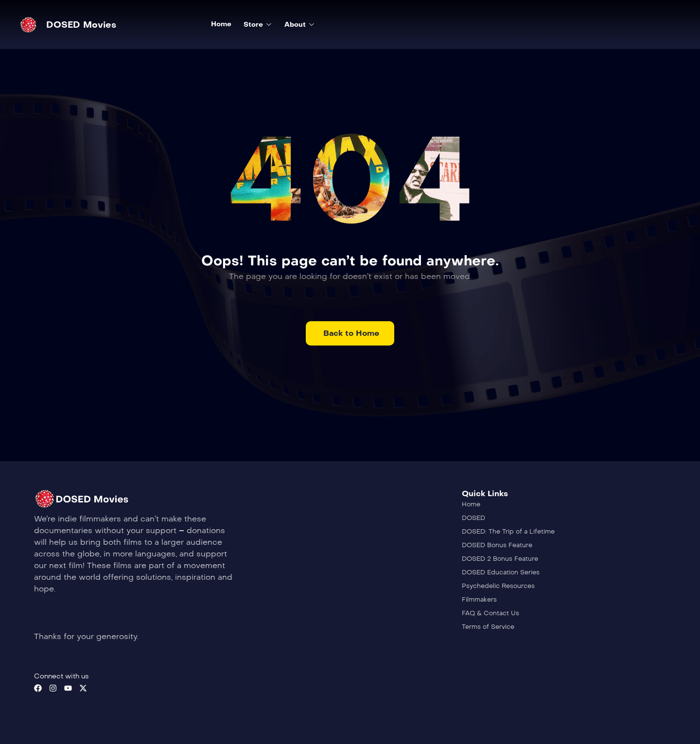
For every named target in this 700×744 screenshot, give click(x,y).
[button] (350, 333)
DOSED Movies (81, 25)
